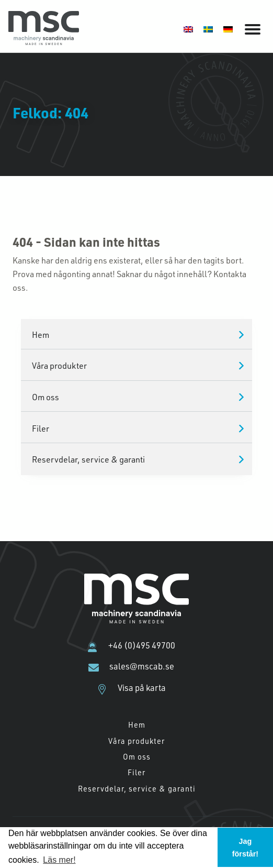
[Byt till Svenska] (208, 29)
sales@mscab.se (142, 666)
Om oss (45, 397)
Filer (41, 428)
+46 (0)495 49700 (142, 645)
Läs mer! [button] (59, 860)
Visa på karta (142, 688)
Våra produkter (59, 365)
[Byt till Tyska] (228, 29)
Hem (41, 334)
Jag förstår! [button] (245, 848)
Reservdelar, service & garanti (88, 459)
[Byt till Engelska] (188, 29)
